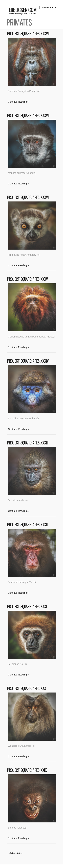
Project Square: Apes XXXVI (28, 197)
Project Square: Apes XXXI (27, 607)
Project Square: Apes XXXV (28, 279)
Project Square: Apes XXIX (27, 770)
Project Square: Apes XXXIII (28, 443)
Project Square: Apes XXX (27, 688)
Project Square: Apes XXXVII (28, 116)
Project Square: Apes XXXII (27, 525)
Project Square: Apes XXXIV (28, 361)
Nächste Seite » (16, 853)
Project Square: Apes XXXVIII (29, 34)
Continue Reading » (18, 102)
